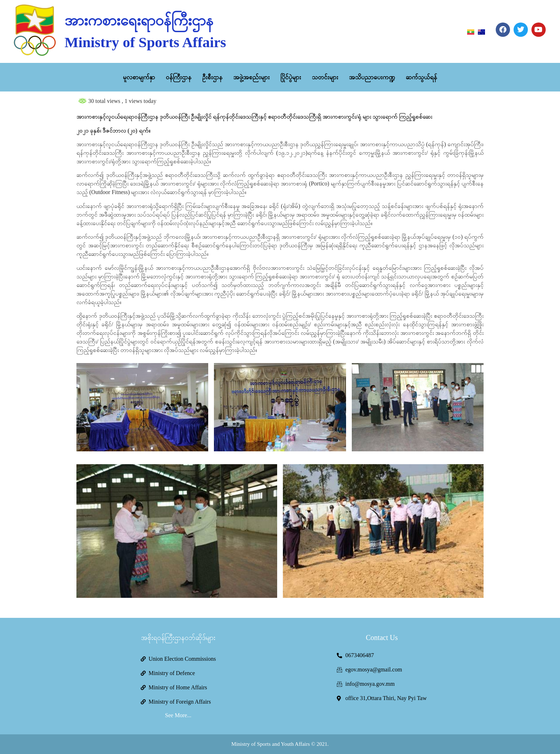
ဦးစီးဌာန (212, 77)
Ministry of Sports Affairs (145, 42)
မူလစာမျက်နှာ (139, 77)
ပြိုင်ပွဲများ (291, 77)
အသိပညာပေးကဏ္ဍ (372, 77)
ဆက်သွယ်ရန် (421, 77)
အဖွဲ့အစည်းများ (251, 77)
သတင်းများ (325, 77)
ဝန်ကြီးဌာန (179, 77)
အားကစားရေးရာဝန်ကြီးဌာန (139, 20)
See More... (178, 715)
